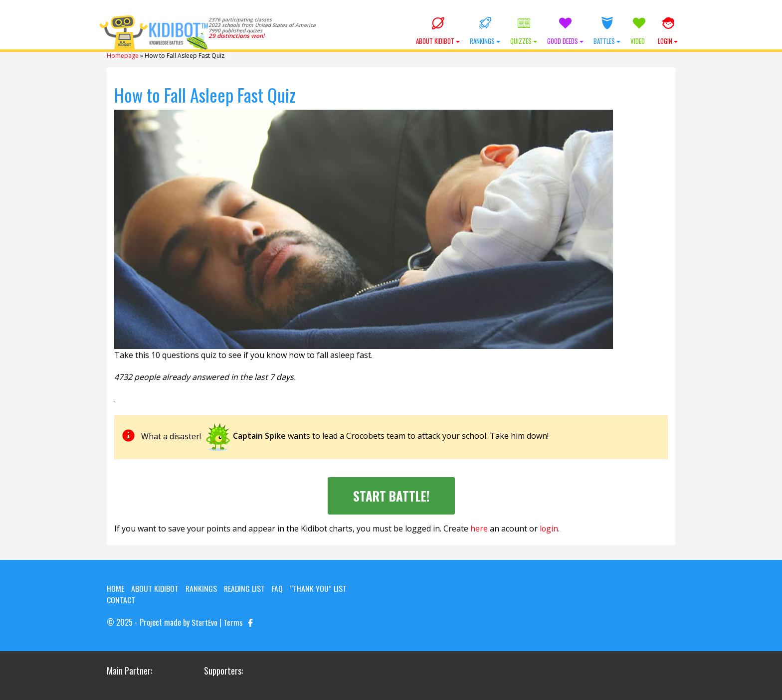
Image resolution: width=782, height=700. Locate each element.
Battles (607, 31)
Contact (121, 600)
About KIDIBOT (438, 31)
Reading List (246, 588)
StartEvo (204, 622)
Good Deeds (565, 31)
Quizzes (524, 31)
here (479, 528)
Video (639, 31)
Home (115, 588)
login (549, 528)
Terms (233, 622)
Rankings (485, 31)
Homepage (123, 56)
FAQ (279, 588)
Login (668, 31)
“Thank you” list (320, 588)
